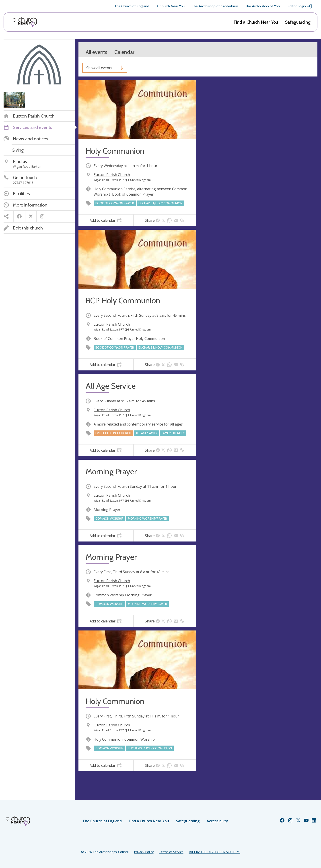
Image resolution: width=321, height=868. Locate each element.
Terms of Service (171, 852)
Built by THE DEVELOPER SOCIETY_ (214, 852)
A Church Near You (170, 6)
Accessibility (217, 821)
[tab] (106, 220)
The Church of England (132, 6)
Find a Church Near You (256, 22)
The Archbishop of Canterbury (215, 6)
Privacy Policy (144, 852)
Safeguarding (298, 22)
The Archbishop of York (263, 6)
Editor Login (300, 6)
